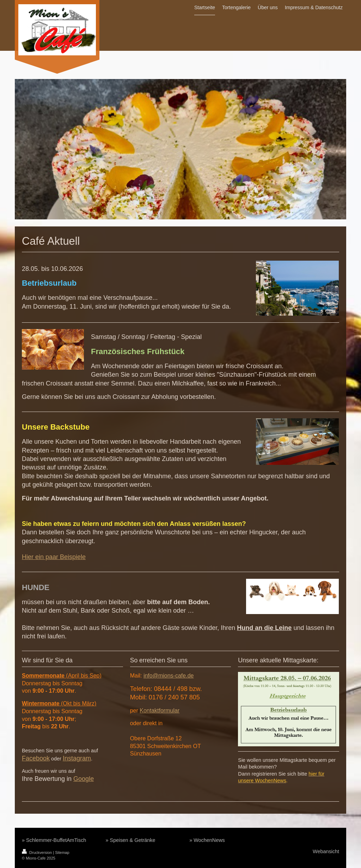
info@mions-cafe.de (169, 676)
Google (84, 779)
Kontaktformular (160, 711)
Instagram (77, 758)
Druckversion (37, 852)
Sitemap (62, 852)
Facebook (36, 758)
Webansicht (326, 851)
